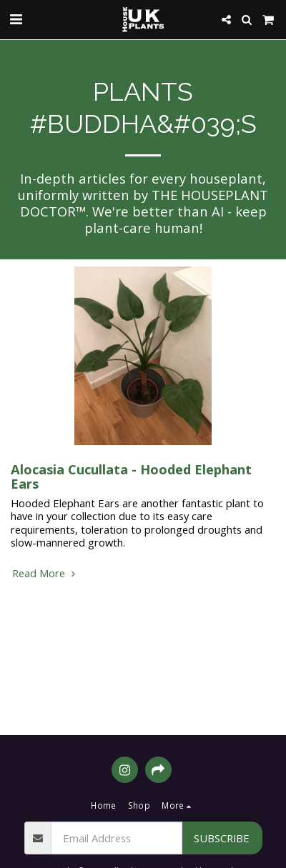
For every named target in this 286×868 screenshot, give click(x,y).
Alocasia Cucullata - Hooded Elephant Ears (131, 476)
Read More (45, 573)
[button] (16, 19)
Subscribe (222, 838)
